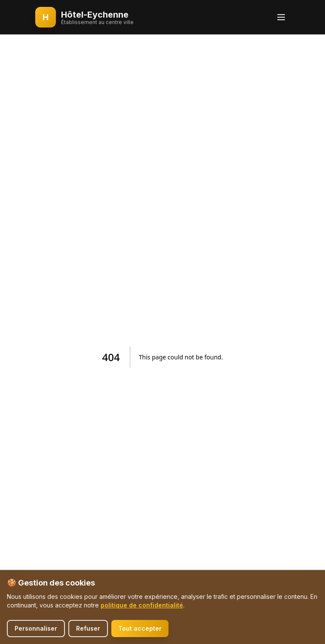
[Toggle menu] (281, 17)
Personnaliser (36, 628)
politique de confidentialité (142, 605)
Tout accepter (140, 628)
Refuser (88, 628)
